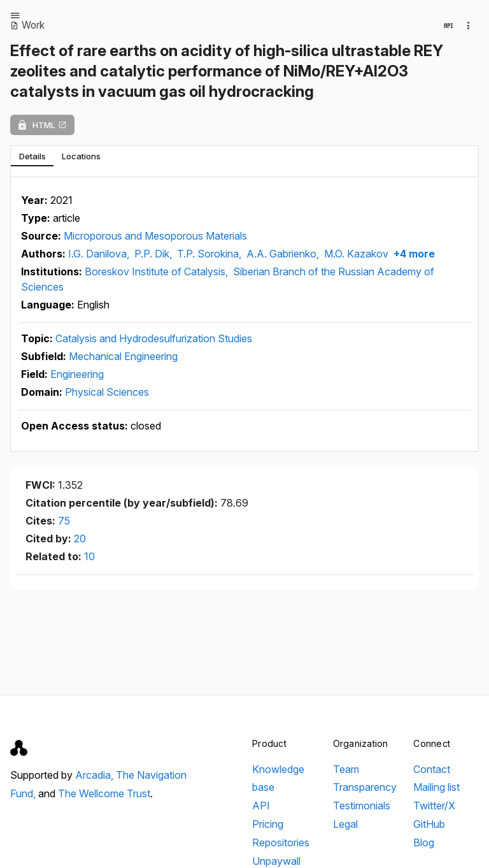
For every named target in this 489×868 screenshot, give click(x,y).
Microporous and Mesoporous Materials (155, 236)
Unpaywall (276, 861)
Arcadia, (96, 775)
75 (64, 521)
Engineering (77, 374)
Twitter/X (434, 806)
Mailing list (436, 787)
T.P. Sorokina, (210, 254)
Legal (345, 824)
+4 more (413, 254)
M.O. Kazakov (356, 254)
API (261, 806)
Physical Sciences (107, 392)
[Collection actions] (469, 25)
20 (80, 539)
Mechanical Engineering (123, 356)
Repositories (281, 843)
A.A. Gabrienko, (284, 254)
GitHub (429, 824)
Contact (432, 769)
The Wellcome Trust (104, 793)
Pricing (268, 824)
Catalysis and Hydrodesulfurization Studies (154, 338)
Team (346, 769)
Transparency (365, 787)
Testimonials (362, 806)
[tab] (32, 156)
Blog (424, 843)
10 (89, 556)
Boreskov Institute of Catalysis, (158, 271)
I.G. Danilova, (100, 254)
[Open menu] (15, 15)
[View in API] (448, 25)
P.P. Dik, (154, 254)
